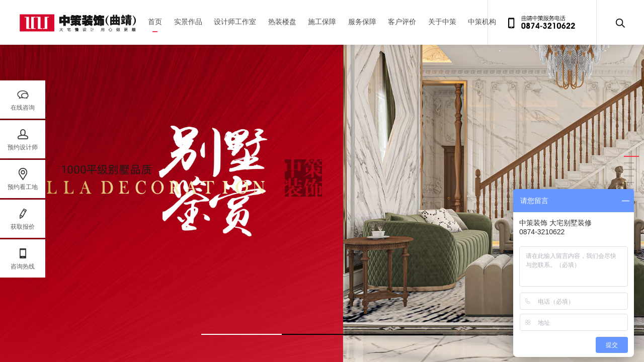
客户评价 (402, 22)
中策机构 (482, 22)
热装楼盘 (282, 22)
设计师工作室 (235, 22)
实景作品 (188, 22)
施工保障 (322, 22)
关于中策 (442, 22)
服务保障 (362, 22)
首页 (155, 22)
